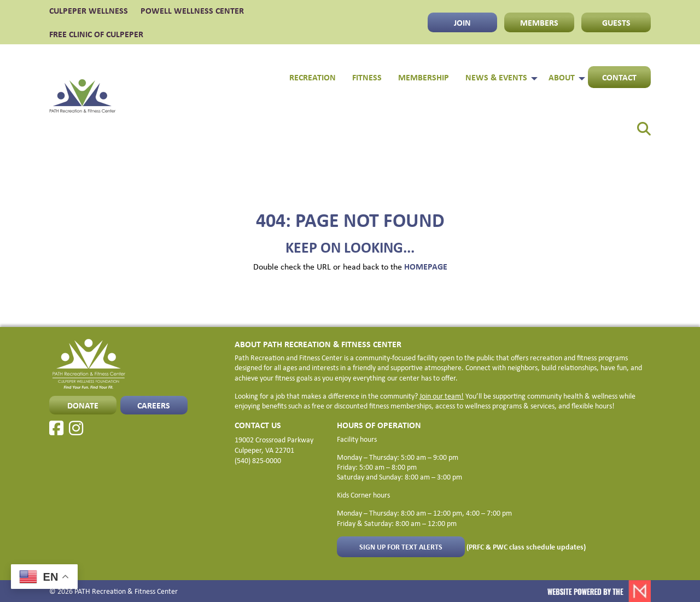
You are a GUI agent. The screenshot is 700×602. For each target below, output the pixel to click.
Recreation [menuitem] (313, 77)
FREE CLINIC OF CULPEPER (96, 34)
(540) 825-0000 (258, 460)
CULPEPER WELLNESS (89, 10)
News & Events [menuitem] (496, 77)
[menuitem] (637, 125)
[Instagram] (76, 428)
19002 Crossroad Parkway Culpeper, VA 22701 (274, 445)
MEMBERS (539, 22)
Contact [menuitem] (619, 77)
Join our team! (442, 396)
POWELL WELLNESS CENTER (192, 10)
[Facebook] (56, 428)
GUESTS (616, 22)
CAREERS (154, 405)
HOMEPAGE (426, 266)
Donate (83, 405)
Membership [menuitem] (424, 77)
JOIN (462, 22)
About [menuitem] (562, 77)
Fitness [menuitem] (367, 77)
